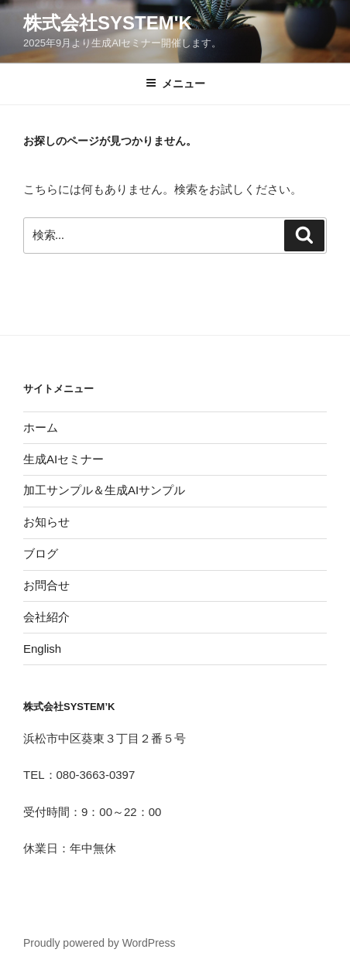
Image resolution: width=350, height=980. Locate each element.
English (42, 649)
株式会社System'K (108, 23)
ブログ (41, 553)
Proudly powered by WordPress (100, 943)
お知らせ (46, 522)
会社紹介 (46, 617)
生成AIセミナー (63, 459)
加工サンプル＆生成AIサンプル (104, 490)
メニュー (175, 84)
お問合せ (46, 585)
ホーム (41, 427)
